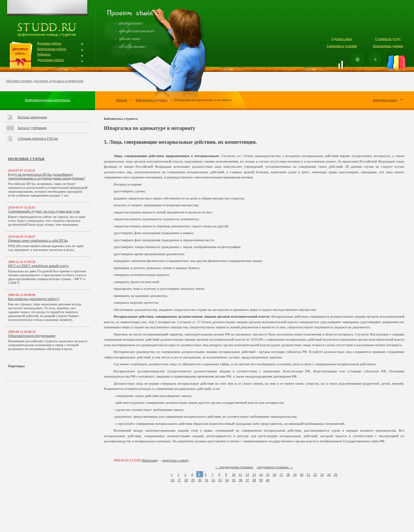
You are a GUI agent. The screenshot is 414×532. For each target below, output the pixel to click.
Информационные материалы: (48, 100)
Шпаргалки (150, 460)
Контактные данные (388, 46)
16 (274, 474)
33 (220, 480)
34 (227, 480)
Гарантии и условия (342, 46)
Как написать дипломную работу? (34, 299)
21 (308, 474)
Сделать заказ (342, 39)
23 (322, 474)
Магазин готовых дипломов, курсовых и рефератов (45, 81)
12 (247, 474)
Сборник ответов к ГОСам (38, 138)
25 (336, 474)
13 (254, 474)
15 (268, 474)
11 (240, 474)
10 (234, 474)
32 (213, 480)
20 (302, 474)
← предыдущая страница (234, 467)
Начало (122, 100)
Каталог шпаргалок (33, 117)
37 (247, 480)
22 (315, 474)
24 (329, 474)
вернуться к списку (176, 460)
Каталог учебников (32, 128)
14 (261, 474)
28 (186, 480)
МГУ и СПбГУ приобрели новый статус (38, 266)
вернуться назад (385, 100)
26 (173, 480)
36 (240, 480)
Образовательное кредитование (32, 335)
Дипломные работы (51, 60)
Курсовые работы (49, 43)
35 (234, 480)
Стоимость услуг (388, 39)
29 (193, 480)
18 (288, 474)
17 (281, 474)
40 (268, 480)
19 (295, 474)
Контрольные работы (52, 49)
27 (179, 480)
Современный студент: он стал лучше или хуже (44, 211)
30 (200, 480)
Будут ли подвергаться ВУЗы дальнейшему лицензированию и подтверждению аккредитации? (47, 176)
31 (207, 480)
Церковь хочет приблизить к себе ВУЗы (38, 240)
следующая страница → (275, 467)
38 (254, 480)
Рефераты (44, 54)
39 (261, 480)
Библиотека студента (151, 100)
